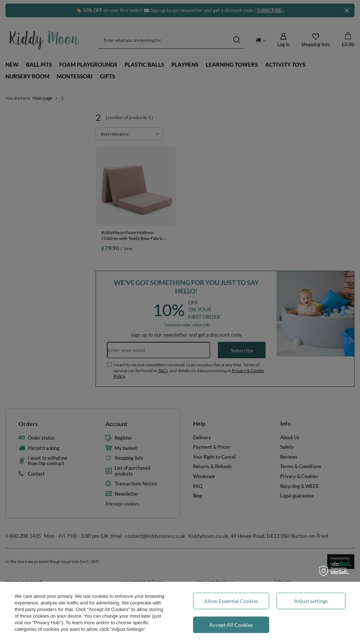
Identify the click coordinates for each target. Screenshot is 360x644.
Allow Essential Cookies (231, 601)
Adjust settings (311, 601)
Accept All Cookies (231, 625)
